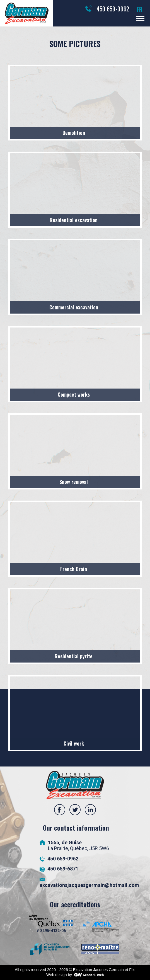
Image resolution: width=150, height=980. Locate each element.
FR (140, 9)
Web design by (59, 975)
